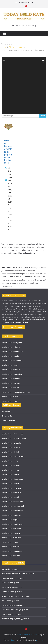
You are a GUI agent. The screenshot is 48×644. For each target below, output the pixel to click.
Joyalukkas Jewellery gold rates (13, 578)
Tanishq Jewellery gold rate (11, 614)
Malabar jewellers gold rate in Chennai (16, 596)
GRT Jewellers (7, 411)
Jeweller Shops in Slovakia (11, 547)
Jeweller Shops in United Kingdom (14, 438)
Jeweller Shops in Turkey (11, 542)
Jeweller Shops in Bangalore (12, 343)
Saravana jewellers (8, 420)
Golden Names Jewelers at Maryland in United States (8, 152)
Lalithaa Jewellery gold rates (12, 592)
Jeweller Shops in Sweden (11, 556)
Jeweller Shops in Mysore (11, 383)
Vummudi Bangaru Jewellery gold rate (15, 619)
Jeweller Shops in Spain (10, 520)
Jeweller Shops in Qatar (10, 461)
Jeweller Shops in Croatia (11, 533)
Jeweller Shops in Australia (11, 443)
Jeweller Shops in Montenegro (13, 551)
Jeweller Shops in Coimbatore (12, 352)
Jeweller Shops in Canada (11, 447)
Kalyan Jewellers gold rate (11, 583)
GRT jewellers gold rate (10, 569)
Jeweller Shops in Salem (10, 388)
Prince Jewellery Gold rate (11, 601)
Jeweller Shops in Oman (10, 470)
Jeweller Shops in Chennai (11, 347)
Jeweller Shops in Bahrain (11, 466)
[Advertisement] (24, 89)
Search (42, 116)
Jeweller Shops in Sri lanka (11, 529)
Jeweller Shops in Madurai (11, 370)
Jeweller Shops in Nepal (10, 497)
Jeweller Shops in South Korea (13, 511)
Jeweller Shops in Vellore (11, 401)
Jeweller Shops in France (10, 483)
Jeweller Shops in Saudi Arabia (13, 456)
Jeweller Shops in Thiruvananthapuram (16, 392)
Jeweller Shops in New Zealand (13, 506)
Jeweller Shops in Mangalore (12, 374)
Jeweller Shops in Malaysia (11, 493)
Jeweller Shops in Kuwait (11, 475)
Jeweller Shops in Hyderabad (12, 361)
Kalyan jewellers (8, 416)
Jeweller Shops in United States (13, 434)
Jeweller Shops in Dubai (10, 452)
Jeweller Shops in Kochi (10, 365)
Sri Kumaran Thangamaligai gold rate (15, 610)
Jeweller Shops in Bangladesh (12, 479)
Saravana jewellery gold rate (12, 605)
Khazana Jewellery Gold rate (12, 587)
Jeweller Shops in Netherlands (13, 502)
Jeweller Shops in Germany (11, 488)
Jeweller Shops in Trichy (10, 397)
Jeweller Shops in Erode (10, 356)
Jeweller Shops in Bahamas (11, 515)
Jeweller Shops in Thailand (11, 538)
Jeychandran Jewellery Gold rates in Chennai (18, 574)
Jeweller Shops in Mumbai (11, 379)
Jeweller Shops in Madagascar (12, 524)
